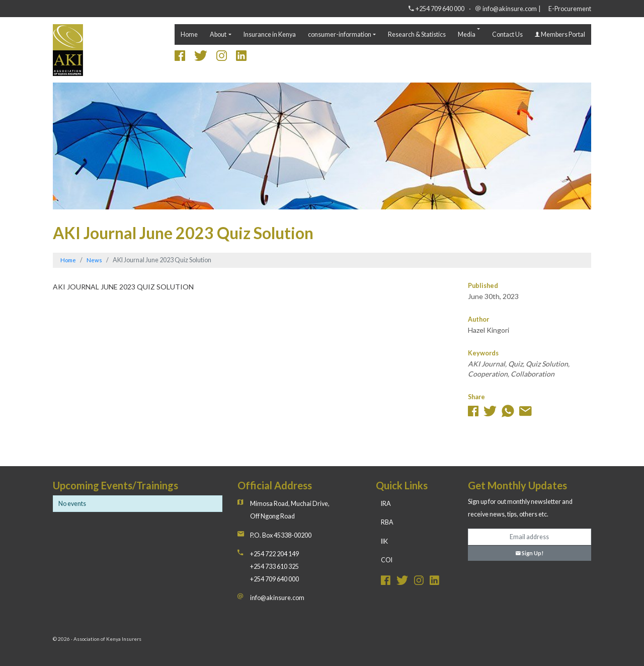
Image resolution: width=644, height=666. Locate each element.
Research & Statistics (417, 34)
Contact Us (507, 34)
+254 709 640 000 (440, 9)
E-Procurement (570, 9)
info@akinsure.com (510, 9)
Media (467, 34)
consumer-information (340, 34)
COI (387, 560)
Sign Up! (530, 553)
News (94, 260)
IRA (386, 504)
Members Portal (560, 34)
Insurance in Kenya (270, 34)
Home (189, 34)
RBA (387, 522)
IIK (384, 541)
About (218, 34)
